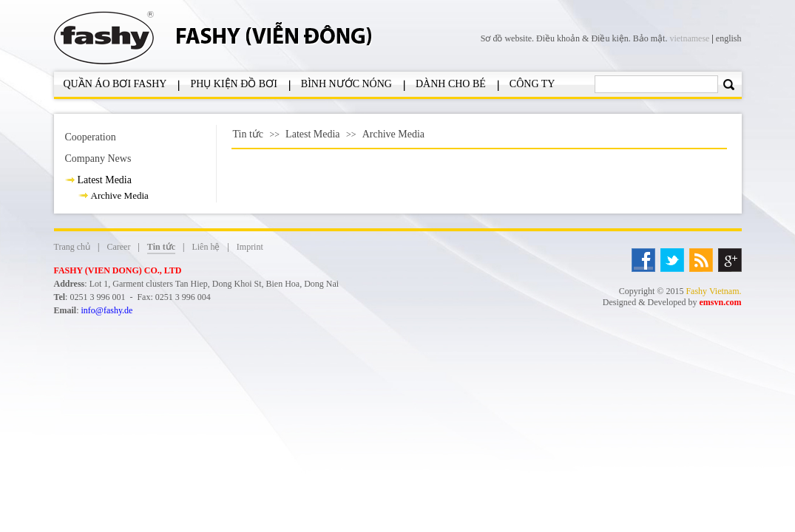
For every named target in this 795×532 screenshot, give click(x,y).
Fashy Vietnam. (713, 291)
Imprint (250, 247)
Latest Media (105, 180)
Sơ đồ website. (508, 38)
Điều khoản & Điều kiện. (585, 38)
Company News (98, 158)
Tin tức (248, 134)
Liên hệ (206, 247)
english (729, 38)
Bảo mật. (650, 38)
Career (118, 247)
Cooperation (91, 137)
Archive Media (120, 195)
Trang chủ (72, 247)
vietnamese (689, 38)
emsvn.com (721, 302)
